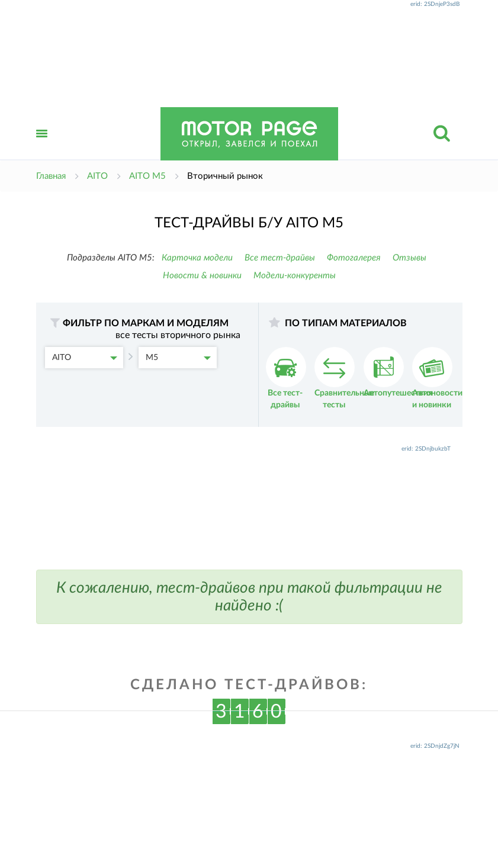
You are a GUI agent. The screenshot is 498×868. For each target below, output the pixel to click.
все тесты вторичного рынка (178, 335)
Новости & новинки (202, 276)
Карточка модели (197, 258)
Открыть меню (42, 147)
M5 (178, 358)
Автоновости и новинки (437, 378)
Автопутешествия (398, 372)
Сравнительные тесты (344, 378)
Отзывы (409, 258)
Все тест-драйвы (280, 258)
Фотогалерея (354, 258)
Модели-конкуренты (295, 276)
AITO (85, 358)
